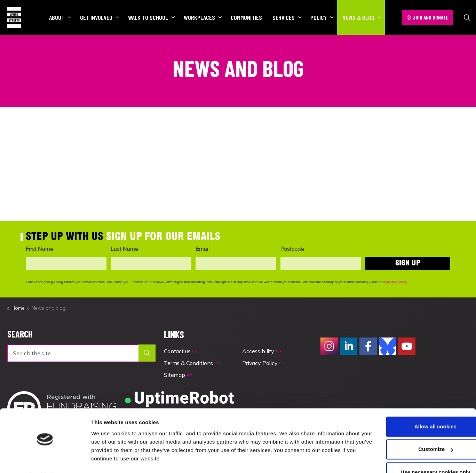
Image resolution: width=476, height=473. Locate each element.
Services (284, 17)
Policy (319, 17)
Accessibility (261, 351)
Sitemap (178, 375)
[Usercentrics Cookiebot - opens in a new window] (45, 459)
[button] (147, 353)
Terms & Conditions (192, 363)
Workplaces (199, 17)
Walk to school (148, 17)
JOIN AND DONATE (427, 18)
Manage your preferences (123, 459)
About (57, 17)
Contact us (180, 351)
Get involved (96, 17)
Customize (418, 431)
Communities (246, 17)
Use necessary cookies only (418, 454)
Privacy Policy (263, 363)
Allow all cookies (418, 408)
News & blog (358, 17)
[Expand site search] (467, 17)
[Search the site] (81, 353)
